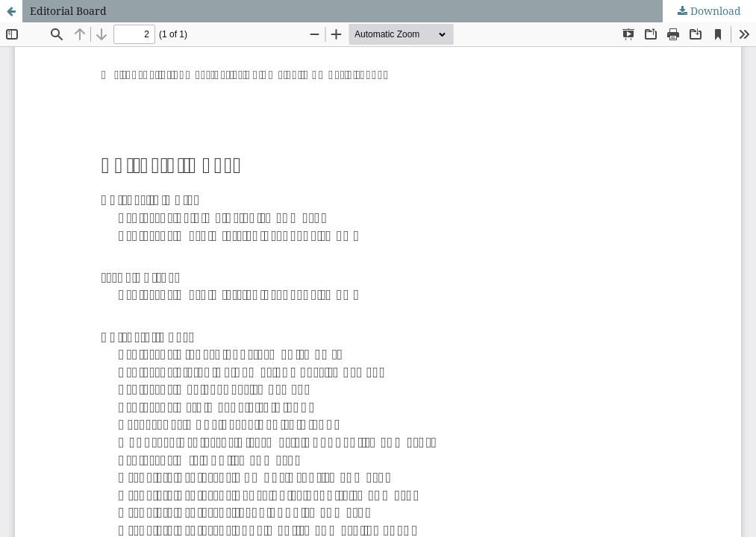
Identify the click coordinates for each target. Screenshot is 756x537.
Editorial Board (68, 11)
